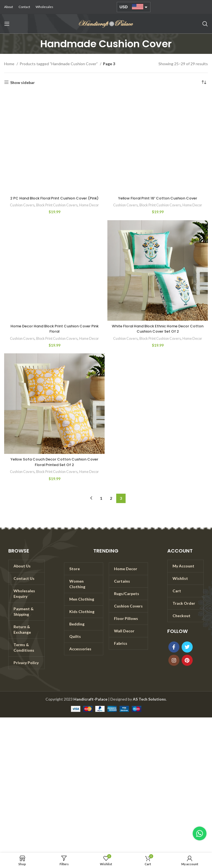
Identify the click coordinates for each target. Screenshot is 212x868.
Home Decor (91, 211)
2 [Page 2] (111, 503)
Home (10, 64)
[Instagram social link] (174, 666)
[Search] (205, 24)
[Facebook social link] (174, 652)
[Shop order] (204, 83)
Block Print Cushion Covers (57, 211)
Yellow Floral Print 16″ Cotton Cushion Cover (158, 198)
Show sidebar (22, 82)
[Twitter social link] (187, 652)
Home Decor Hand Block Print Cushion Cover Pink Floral (55, 334)
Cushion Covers (20, 211)
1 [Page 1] (101, 503)
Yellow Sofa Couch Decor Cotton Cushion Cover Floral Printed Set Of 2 (54, 467)
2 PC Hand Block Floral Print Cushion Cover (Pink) (55, 201)
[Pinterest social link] (187, 666)
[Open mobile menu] (7, 24)
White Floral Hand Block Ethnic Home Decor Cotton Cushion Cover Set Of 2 (158, 334)
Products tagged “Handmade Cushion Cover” (59, 64)
